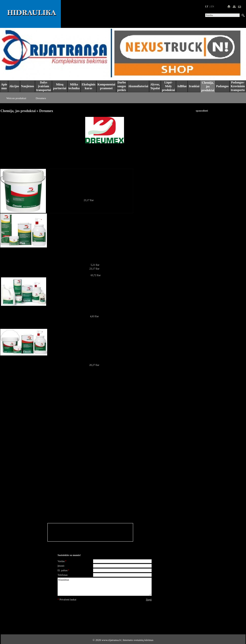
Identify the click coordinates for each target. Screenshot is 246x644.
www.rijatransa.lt (111, 640)
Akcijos (14, 86)
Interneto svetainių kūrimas (138, 640)
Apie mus (4, 86)
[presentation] (105, 613)
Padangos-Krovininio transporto (238, 86)
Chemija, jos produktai (208, 86)
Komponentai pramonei (106, 86)
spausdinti (202, 111)
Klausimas (105, 587)
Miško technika (74, 86)
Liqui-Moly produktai (168, 86)
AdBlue (182, 86)
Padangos (222, 86)
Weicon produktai (16, 98)
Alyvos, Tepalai (155, 86)
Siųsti (149, 600)
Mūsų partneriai (60, 86)
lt (207, 6)
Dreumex (41, 98)
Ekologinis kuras (89, 86)
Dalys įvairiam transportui (43, 86)
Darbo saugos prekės (122, 86)
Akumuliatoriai (138, 86)
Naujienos (28, 86)
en (212, 6)
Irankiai (194, 86)
